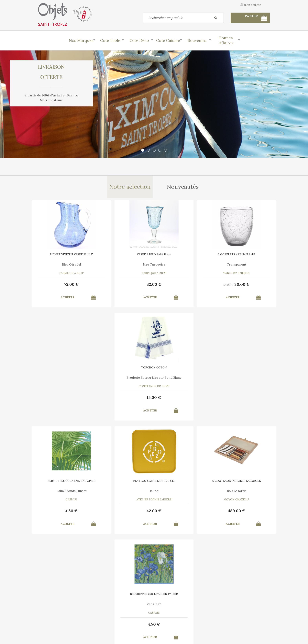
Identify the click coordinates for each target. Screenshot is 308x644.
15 (242, 285)
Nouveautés (183, 187)
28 (189, 513)
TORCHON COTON (242, 256)
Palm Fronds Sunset (66, 379)
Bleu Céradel (66, 266)
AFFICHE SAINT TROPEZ (125, 483)
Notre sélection (130, 187)
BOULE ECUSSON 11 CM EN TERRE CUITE (66, 484)
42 (125, 399)
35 (176, 513)
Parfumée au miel (66, 493)
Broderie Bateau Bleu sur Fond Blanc (242, 267)
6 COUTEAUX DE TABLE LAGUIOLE (183, 370)
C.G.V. (234, 593)
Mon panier (105, 613)
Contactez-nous (49, 613)
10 (125, 513)
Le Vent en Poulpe (184, 493)
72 (66, 285)
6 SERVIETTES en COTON (184, 483)
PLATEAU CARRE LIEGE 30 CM (125, 369)
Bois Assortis (184, 379)
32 (125, 285)
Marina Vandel (125, 493)
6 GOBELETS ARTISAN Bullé (183, 256)
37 (66, 513)
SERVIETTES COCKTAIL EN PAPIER (66, 370)
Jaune (125, 379)
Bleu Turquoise (125, 266)
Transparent (184, 266)
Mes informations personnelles (118, 622)
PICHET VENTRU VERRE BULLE (66, 256)
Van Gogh (242, 379)
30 (189, 285)
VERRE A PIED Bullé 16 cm (125, 256)
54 (175, 286)
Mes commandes (49, 622)
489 (184, 399)
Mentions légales (259, 593)
